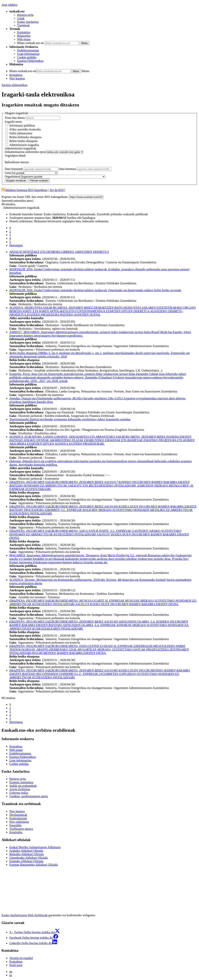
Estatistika (16, 832)
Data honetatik (14, 169)
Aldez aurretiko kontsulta (25, 129)
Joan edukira (9, 5)
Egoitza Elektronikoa (30, 61)
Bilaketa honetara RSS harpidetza (24, 190)
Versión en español (21, 958)
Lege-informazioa (28, 54)
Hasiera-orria (25, 15)
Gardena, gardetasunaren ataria (29, 796)
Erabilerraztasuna (28, 50)
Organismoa (12, 176)
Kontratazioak (18, 818)
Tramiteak (23, 25)
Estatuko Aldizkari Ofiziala (26, 861)
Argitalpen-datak (15, 156)
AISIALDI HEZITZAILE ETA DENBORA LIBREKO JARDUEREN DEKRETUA (59, 252)
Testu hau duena (15, 118)
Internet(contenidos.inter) (17, 201)
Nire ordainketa (19, 822)
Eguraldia (15, 825)
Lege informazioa (20, 760)
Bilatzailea (24, 36)
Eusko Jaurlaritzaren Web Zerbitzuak (25, 915)
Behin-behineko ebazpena (25, 137)
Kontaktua (24, 32)
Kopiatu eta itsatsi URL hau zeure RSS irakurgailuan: (35, 197)
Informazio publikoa (22, 125)
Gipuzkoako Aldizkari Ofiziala (28, 858)
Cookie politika (27, 57)
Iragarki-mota (13, 122)
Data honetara (68, 169)
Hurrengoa (16, 245)
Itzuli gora (16, 965)
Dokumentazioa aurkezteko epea (25, 152)
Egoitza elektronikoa (14, 85)
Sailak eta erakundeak (23, 786)
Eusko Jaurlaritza (28, 22)
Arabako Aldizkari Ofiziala (26, 851)
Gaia (8, 173)
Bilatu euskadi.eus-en (31, 43)
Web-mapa (24, 39)
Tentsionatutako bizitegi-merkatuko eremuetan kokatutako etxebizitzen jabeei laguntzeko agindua (70, 419)
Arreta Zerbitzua (20, 789)
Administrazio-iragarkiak (20, 148)
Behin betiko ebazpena (24, 141)
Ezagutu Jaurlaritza (21, 782)
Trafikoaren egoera (21, 829)
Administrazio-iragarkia (24, 145)
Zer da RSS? (57, 190)
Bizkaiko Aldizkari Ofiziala (27, 854)
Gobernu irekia (19, 793)
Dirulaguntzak (18, 815)
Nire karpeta (17, 78)
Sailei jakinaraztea (21, 133)
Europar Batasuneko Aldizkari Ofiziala (34, 865)
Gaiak (21, 18)
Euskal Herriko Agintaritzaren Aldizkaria (35, 847)
